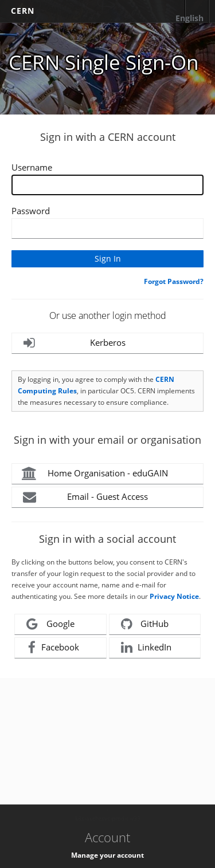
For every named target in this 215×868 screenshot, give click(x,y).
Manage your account (107, 855)
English (189, 18)
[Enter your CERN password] (107, 228)
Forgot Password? (174, 281)
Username (32, 167)
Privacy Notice (174, 596)
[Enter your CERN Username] (107, 185)
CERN (23, 11)
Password (31, 211)
